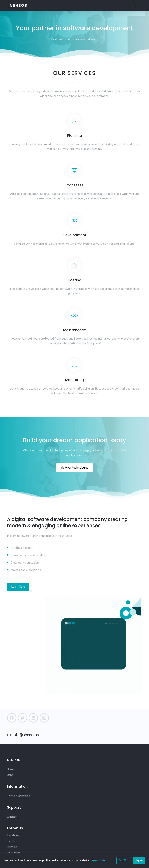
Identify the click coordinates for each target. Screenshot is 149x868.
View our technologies (74, 468)
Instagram (13, 853)
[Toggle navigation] (134, 5)
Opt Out (124, 861)
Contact (12, 817)
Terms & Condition (19, 796)
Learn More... (99, 861)
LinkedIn (12, 847)
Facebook (13, 835)
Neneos (19, 5)
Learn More (18, 587)
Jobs (10, 775)
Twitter (12, 841)
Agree (139, 861)
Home (11, 769)
